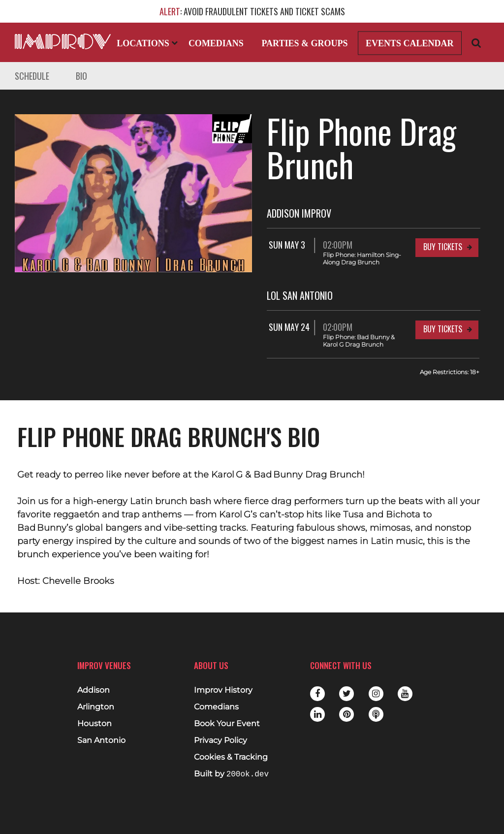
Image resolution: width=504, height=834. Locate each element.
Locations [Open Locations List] (147, 43)
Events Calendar (410, 43)
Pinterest (346, 714)
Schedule (32, 76)
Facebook (317, 694)
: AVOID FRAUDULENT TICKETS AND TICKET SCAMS (252, 11)
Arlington (96, 707)
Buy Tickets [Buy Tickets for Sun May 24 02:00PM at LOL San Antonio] (443, 329)
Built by (231, 774)
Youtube (405, 694)
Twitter (346, 694)
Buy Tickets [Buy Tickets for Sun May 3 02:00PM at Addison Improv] (443, 247)
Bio (81, 76)
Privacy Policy (220, 740)
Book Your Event (227, 724)
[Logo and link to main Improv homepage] (63, 41)
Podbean (376, 714)
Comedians (216, 43)
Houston (94, 724)
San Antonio (101, 740)
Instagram (376, 694)
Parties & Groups (304, 43)
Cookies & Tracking (231, 757)
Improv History (223, 690)
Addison (94, 690)
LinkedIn (317, 714)
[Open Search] (476, 43)
